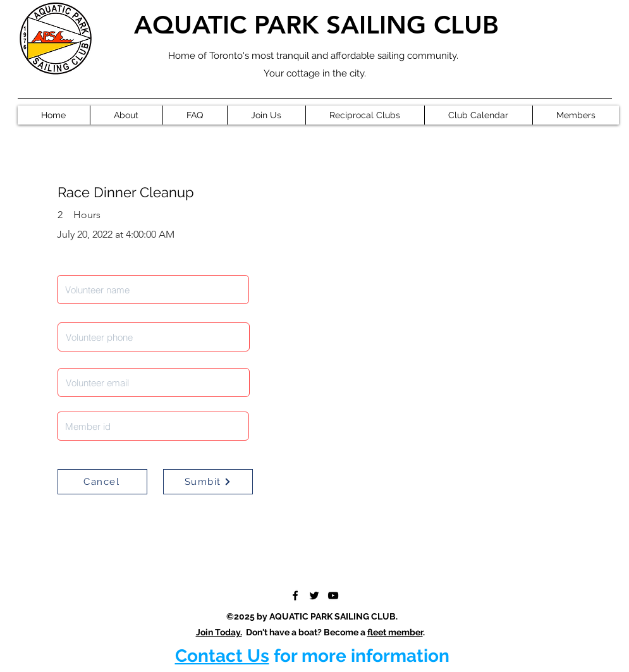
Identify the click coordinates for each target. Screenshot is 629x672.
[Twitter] (314, 596)
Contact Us (222, 656)
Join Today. (219, 632)
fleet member (395, 632)
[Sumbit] (208, 482)
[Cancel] (102, 482)
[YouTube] (333, 596)
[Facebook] (295, 596)
